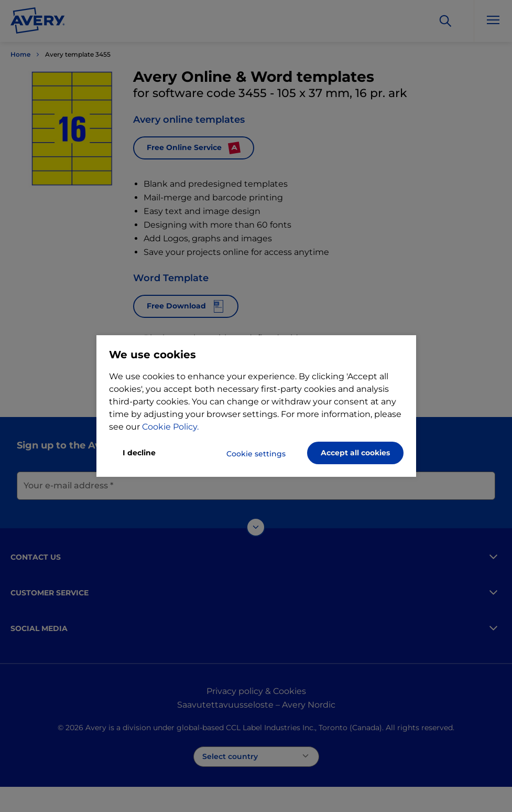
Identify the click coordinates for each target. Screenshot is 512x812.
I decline (139, 453)
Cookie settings (256, 454)
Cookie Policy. (170, 427)
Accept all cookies (355, 453)
